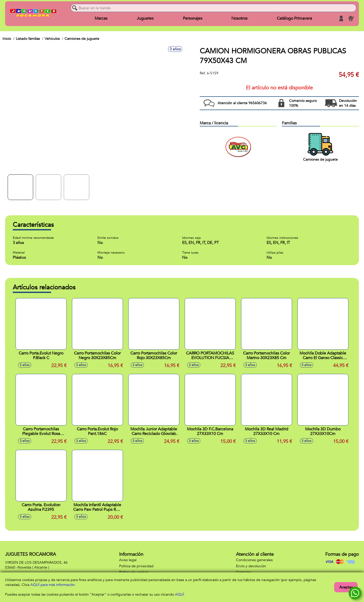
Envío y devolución (251, 566)
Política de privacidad (136, 566)
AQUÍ (180, 594)
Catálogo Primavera (294, 18)
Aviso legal (128, 560)
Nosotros (239, 18)
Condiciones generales (254, 560)
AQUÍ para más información (53, 585)
